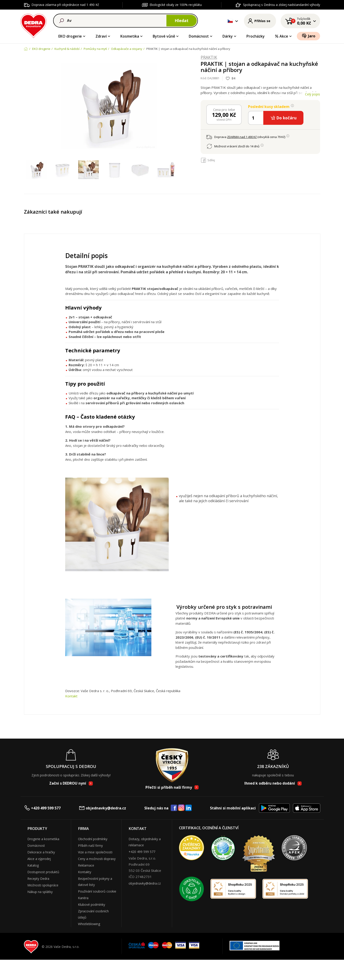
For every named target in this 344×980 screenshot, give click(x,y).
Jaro (309, 36)
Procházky (256, 36)
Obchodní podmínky (93, 839)
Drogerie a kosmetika (43, 839)
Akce (281, 36)
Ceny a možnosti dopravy (97, 859)
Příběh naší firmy (90, 846)
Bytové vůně (164, 36)
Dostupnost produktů (43, 872)
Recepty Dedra (38, 879)
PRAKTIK (209, 57)
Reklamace (86, 865)
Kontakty (85, 872)
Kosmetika (130, 36)
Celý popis (313, 94)
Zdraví (101, 36)
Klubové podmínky (92, 905)
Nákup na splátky (40, 892)
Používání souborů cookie (97, 891)
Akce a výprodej (39, 859)
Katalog (33, 865)
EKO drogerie (70, 36)
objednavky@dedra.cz (102, 808)
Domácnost (199, 36)
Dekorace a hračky (41, 852)
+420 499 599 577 (42, 808)
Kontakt (71, 696)
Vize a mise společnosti (95, 852)
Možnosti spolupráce (43, 885)
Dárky (228, 36)
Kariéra (83, 898)
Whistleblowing (89, 924)
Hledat (182, 20)
